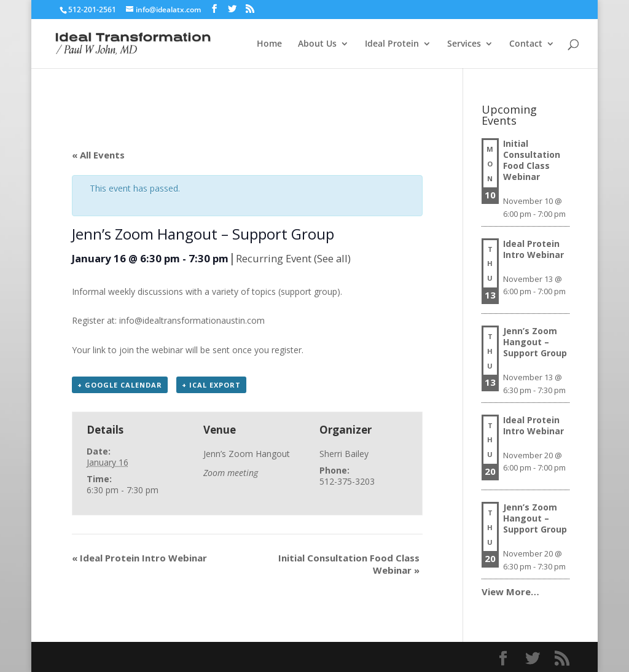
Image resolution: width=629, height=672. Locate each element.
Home (269, 44)
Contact (526, 44)
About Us (317, 44)
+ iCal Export (211, 385)
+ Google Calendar (120, 385)
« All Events (98, 155)
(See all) (332, 258)
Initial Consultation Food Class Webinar (532, 160)
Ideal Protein (392, 44)
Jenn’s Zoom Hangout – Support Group (535, 342)
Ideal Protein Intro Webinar (139, 558)
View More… (510, 592)
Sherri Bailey (344, 454)
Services (464, 44)
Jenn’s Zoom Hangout (247, 454)
